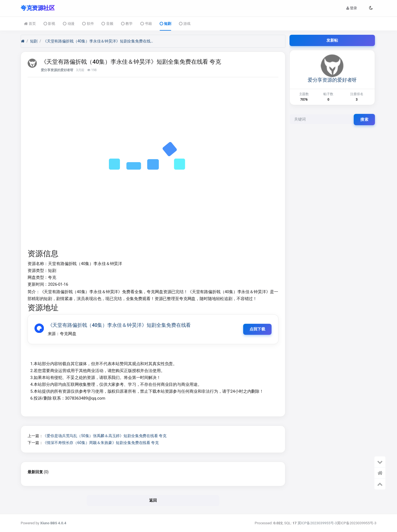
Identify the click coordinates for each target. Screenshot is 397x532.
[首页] (23, 41)
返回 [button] (153, 500)
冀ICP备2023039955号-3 (317, 523)
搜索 (364, 119)
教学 (127, 24)
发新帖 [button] (332, 40)
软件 (88, 24)
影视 (49, 24)
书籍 (146, 24)
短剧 (165, 24)
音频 (107, 24)
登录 (352, 8)
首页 (30, 24)
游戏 (185, 24)
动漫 (69, 24)
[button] (371, 8)
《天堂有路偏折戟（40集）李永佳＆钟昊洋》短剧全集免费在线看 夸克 (98, 41)
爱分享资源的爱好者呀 (57, 70)
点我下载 (257, 329)
